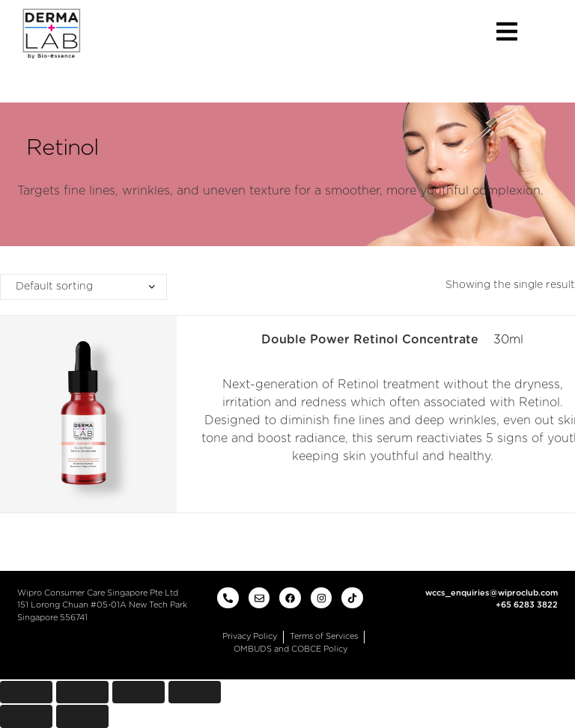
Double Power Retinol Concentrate (370, 340)
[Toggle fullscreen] (139, 692)
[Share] (82, 692)
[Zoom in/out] (195, 692)
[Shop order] (83, 287)
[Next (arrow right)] (82, 716)
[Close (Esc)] (26, 692)
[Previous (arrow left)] (26, 716)
